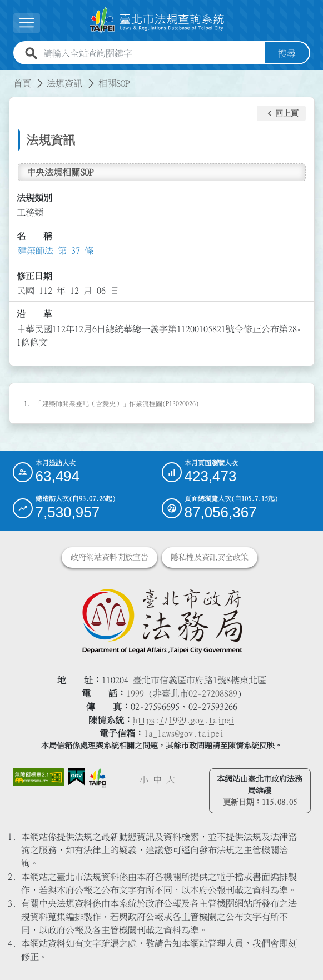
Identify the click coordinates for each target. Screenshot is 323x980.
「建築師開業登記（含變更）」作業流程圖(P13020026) (117, 403)
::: (7, 77)
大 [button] (171, 779)
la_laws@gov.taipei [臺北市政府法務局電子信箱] (184, 733)
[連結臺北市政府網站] (98, 778)
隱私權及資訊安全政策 (210, 557)
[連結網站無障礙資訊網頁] (38, 777)
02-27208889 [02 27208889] (213, 693)
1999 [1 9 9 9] (135, 693)
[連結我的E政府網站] (76, 777)
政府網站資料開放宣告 (110, 557)
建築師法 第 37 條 (56, 251)
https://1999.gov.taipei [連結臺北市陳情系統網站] (184, 720)
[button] (281, 113)
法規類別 (34, 198)
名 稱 (34, 236)
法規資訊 (64, 83)
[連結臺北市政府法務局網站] (162, 621)
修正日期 (34, 276)
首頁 (22, 83)
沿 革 (34, 314)
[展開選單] (27, 23)
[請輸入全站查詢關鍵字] (152, 53)
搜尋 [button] (287, 53)
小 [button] (144, 779)
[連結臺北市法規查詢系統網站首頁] (157, 21)
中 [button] (157, 779)
